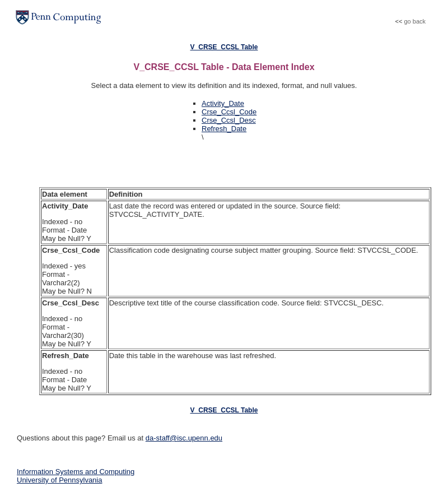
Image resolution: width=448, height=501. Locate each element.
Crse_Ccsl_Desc (229, 120)
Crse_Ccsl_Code (229, 112)
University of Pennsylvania (59, 480)
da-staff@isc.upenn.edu (184, 438)
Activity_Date (223, 103)
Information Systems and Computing (76, 472)
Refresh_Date (224, 129)
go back (415, 21)
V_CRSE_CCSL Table (224, 47)
